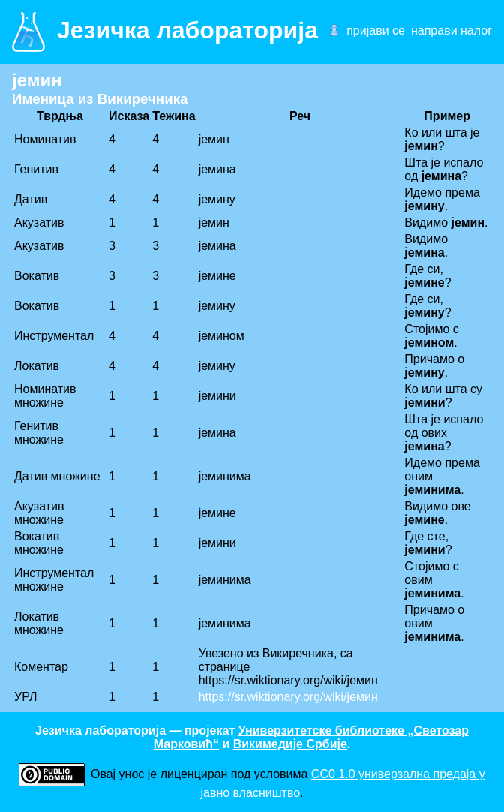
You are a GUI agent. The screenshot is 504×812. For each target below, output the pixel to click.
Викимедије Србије (290, 744)
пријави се (376, 30)
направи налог (451, 30)
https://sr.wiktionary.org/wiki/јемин (288, 697)
